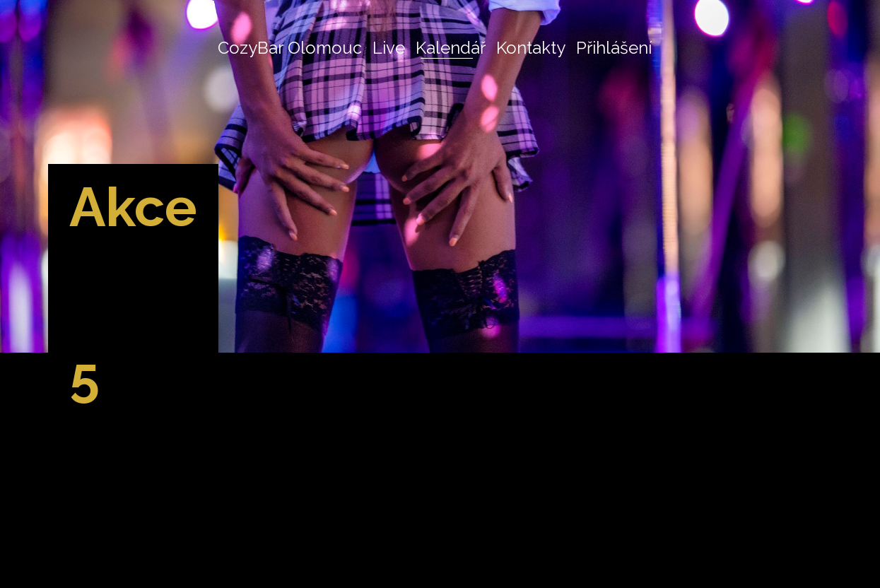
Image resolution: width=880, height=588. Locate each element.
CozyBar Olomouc (290, 48)
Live (389, 48)
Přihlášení (614, 48)
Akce (136, 206)
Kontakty (531, 48)
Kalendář (451, 48)
